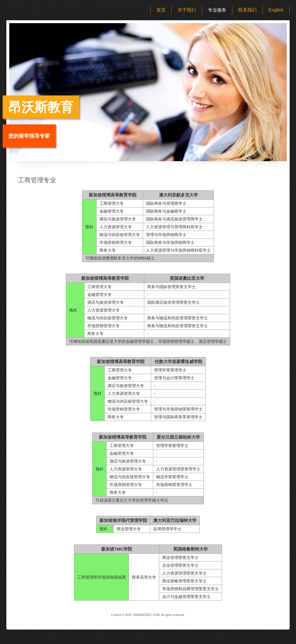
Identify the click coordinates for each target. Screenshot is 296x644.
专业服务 (217, 10)
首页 (161, 10)
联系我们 (247, 10)
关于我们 (187, 10)
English (276, 10)
